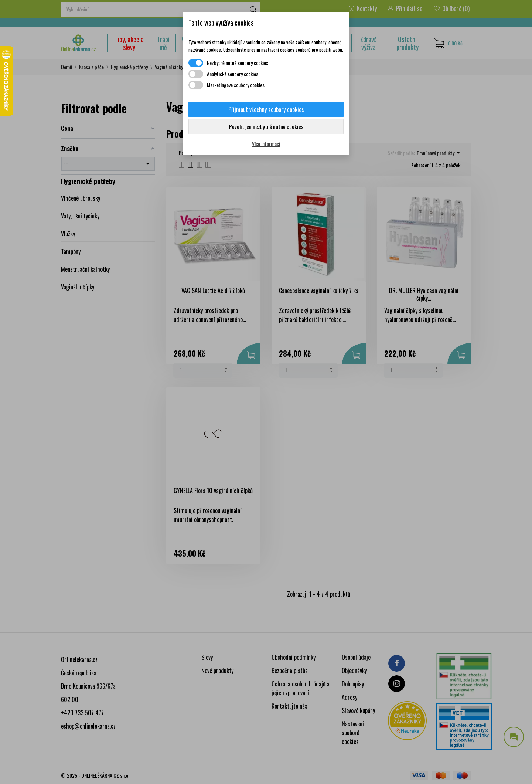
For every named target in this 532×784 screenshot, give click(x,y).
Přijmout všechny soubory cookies (266, 109)
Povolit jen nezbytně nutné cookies (266, 126)
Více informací (266, 144)
